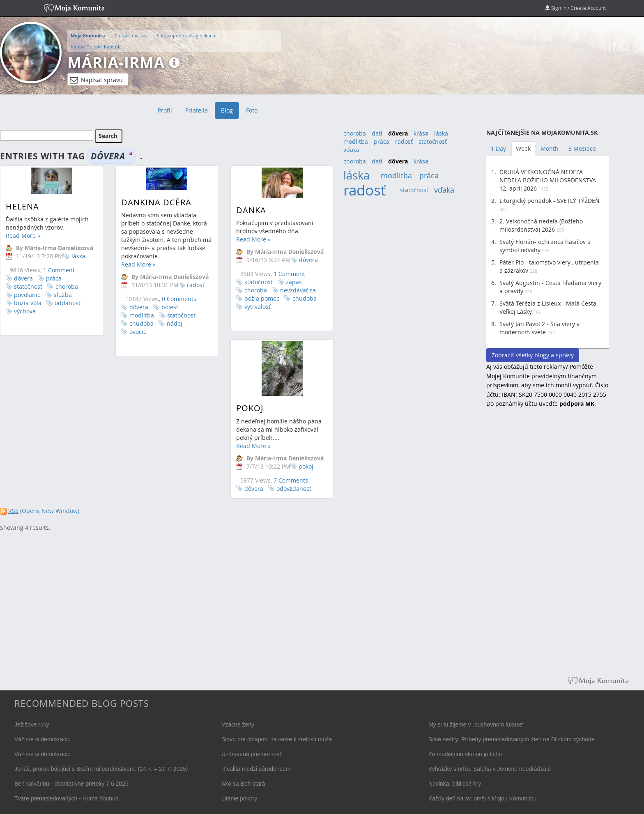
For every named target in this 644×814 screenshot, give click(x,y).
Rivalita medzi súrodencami (256, 769)
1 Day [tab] (498, 148)
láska (78, 256)
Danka (242, 210)
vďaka (351, 150)
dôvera (23, 278)
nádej (170, 323)
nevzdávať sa (289, 290)
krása (421, 133)
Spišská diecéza (131, 36)
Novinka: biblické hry (455, 784)
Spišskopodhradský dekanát (187, 36)
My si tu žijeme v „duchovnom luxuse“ (476, 724)
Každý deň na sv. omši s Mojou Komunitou (483, 798)
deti (377, 133)
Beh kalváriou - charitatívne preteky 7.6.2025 (71, 784)
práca (54, 278)
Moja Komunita (88, 36)
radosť (191, 285)
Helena (22, 206)
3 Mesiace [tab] (582, 148)
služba (63, 295)
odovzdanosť (257, 497)
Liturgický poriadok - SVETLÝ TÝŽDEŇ (550, 201)
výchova (25, 311)
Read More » (23, 236)
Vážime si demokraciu (43, 739)
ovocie (133, 332)
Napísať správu (96, 80)
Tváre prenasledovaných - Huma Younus (66, 798)
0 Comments (175, 299)
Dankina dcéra (152, 202)
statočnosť (28, 286)
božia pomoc (253, 298)
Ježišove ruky (32, 724)
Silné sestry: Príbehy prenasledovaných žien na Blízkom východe (512, 739)
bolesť (165, 307)
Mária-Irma (116, 62)
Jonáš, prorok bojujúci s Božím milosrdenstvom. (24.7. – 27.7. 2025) (101, 769)
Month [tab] (550, 148)
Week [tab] (523, 148)
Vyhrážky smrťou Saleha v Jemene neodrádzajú (490, 769)
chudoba (137, 323)
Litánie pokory (239, 798)
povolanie (27, 295)
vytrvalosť (248, 307)
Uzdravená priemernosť (252, 754)
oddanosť (68, 303)
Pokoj (213, 416)
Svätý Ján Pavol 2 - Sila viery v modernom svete (539, 328)
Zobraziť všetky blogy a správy (533, 355)
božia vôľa (28, 303)
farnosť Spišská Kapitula (96, 47)
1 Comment (59, 270)
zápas (285, 282)
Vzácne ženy (238, 724)
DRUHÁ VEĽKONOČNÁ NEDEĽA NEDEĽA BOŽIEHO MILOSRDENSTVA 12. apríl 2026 (548, 180)
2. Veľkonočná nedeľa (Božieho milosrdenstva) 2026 (541, 225)
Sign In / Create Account (575, 8)
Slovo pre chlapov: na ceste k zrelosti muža (277, 739)
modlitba (137, 315)
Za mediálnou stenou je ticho (465, 754)
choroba (67, 286)
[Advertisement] (548, 548)
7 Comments (254, 489)
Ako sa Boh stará (243, 784)
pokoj (269, 475)
